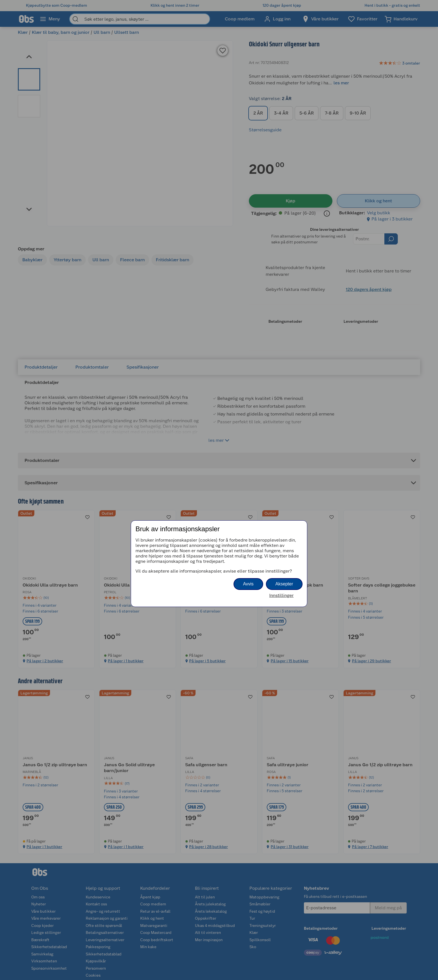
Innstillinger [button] (281, 595)
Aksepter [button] (284, 584)
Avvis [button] (248, 584)
